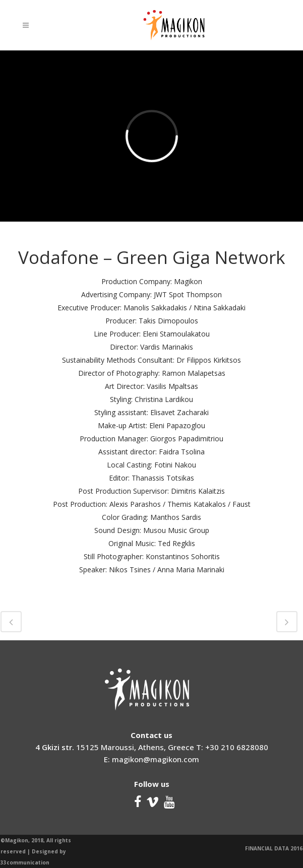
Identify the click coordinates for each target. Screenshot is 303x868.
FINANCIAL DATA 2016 (274, 848)
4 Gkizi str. (55, 747)
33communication (25, 862)
